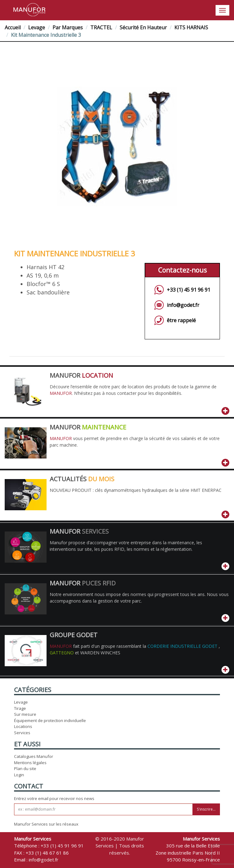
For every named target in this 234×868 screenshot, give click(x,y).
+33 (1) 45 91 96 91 (189, 290)
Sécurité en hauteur (143, 27)
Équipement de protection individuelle (50, 720)
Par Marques (68, 27)
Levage (37, 27)
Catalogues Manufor (34, 756)
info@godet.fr (183, 305)
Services (22, 733)
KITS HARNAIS (191, 27)
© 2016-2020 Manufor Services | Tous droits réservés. (120, 846)
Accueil (13, 27)
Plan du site (25, 769)
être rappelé (181, 320)
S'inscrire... (206, 809)
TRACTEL (101, 27)
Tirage (20, 708)
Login (19, 775)
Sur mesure (25, 714)
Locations (23, 726)
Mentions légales (30, 763)
